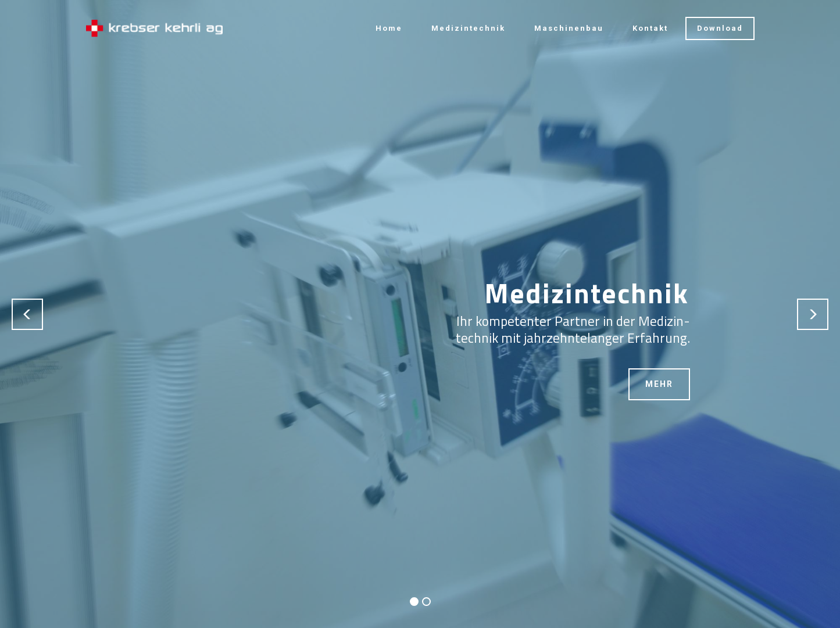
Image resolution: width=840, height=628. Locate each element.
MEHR (659, 384)
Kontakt (650, 28)
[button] (27, 314)
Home (389, 28)
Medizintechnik (468, 28)
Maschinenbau (569, 28)
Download (720, 28)
